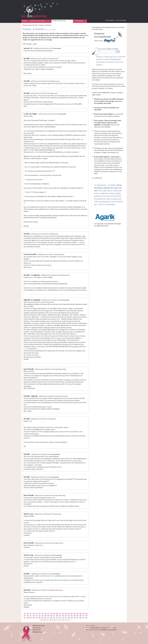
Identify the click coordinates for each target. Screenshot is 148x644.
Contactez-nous (37, 630)
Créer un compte (121, 20)
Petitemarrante (62, 369)
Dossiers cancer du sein (38, 21)
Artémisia (60, 543)
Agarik (98, 226)
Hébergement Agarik (38, 632)
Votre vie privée (37, 628)
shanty (56, 93)
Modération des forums (39, 626)
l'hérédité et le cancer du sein (109, 630)
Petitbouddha (61, 496)
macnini (56, 59)
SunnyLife (57, 81)
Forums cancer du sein (59, 21)
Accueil (24, 21)
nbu (55, 419)
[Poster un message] (50, 30)
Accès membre (110, 20)
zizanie (59, 514)
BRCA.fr (88, 630)
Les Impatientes (78, 21)
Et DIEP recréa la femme (92, 628)
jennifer (56, 234)
